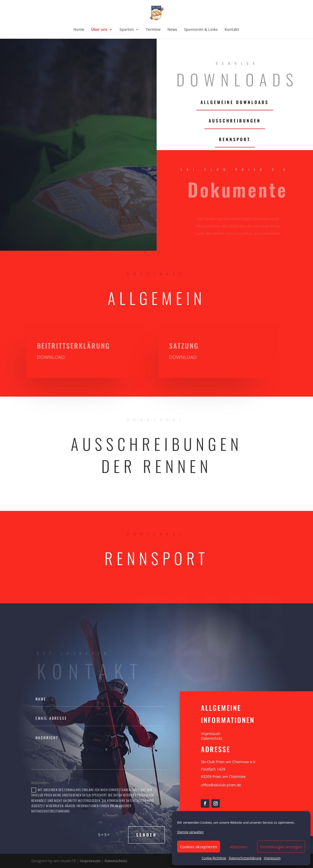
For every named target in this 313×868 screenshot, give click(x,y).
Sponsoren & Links (201, 30)
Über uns (99, 30)
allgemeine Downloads (235, 102)
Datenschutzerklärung (245, 858)
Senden (146, 835)
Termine (153, 30)
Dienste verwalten (190, 832)
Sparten (127, 30)
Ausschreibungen (235, 121)
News (172, 30)
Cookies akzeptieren (199, 847)
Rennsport (235, 139)
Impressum (272, 858)
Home (79, 30)
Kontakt (232, 30)
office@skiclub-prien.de (221, 785)
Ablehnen (239, 847)
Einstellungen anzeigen (281, 847)
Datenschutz (212, 738)
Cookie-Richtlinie (214, 858)
